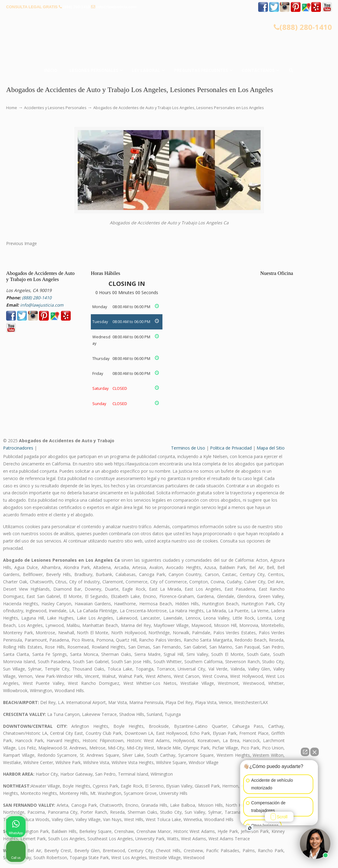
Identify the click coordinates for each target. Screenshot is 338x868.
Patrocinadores (18, 448)
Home (12, 108)
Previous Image (21, 243)
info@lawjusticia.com (116, 7)
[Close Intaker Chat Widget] (315, 752)
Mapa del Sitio (271, 448)
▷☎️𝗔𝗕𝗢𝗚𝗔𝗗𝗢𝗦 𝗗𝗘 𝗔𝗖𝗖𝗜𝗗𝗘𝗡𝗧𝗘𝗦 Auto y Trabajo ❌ (169, 33)
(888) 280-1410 (76, 7)
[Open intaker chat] (250, 828)
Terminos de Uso (188, 448)
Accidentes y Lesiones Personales (55, 108)
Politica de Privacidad (231, 448)
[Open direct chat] (305, 752)
